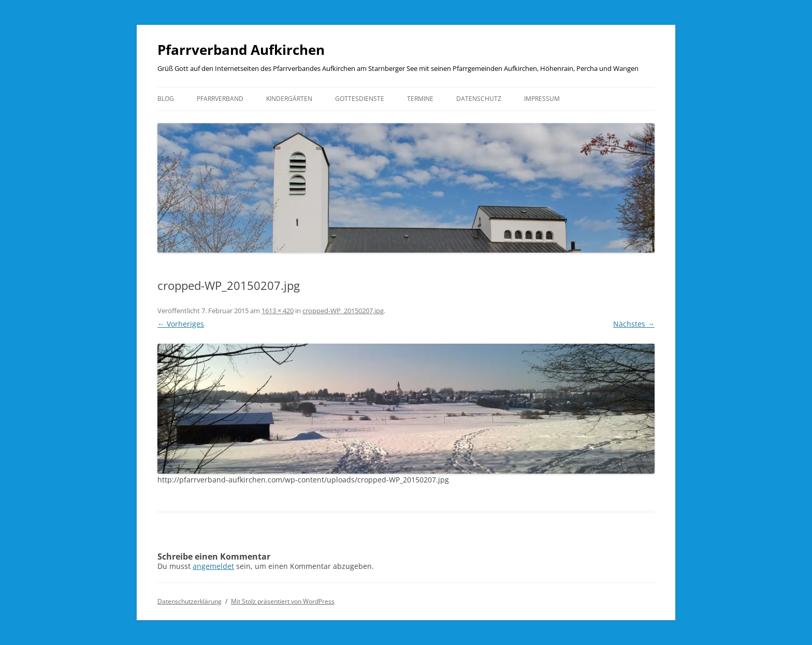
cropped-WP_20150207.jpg (343, 311)
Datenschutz (479, 99)
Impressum (542, 99)
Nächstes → (634, 324)
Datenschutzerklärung (190, 601)
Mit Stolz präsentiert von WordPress (283, 601)
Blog (166, 99)
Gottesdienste (360, 99)
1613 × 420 (278, 311)
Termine (420, 99)
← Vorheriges (181, 324)
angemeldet (213, 566)
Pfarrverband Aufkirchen (241, 50)
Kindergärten (289, 99)
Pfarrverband (220, 99)
